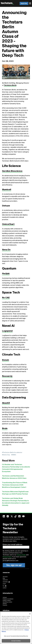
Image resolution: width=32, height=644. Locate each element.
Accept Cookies (16, 641)
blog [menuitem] (4, 578)
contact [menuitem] (5, 588)
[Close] (30, 614)
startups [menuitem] (5, 597)
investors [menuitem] (5, 605)
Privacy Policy (7, 557)
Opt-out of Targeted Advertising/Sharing (16, 636)
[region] (16, 628)
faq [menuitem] (4, 586)
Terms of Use (21, 555)
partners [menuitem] (5, 604)
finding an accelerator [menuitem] (8, 599)
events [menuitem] (4, 584)
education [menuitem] (5, 577)
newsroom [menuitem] (5, 580)
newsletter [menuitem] (5, 582)
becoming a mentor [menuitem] (7, 602)
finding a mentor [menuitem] (7, 600)
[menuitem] (30, 3)
